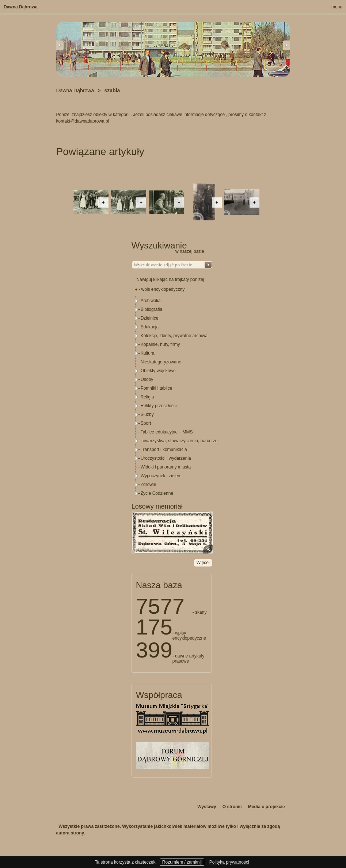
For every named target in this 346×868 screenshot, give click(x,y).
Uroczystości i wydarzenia (166, 458)
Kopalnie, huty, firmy (160, 344)
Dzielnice (150, 318)
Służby (147, 414)
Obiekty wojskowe (158, 371)
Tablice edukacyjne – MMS (167, 432)
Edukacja (150, 327)
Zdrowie (149, 485)
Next (286, 45)
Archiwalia (151, 301)
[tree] (172, 397)
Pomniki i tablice (157, 388)
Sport (146, 423)
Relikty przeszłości (159, 406)
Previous (60, 45)
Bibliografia (151, 309)
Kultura (148, 353)
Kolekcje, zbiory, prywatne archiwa (174, 336)
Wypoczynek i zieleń (161, 476)
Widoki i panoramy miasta (166, 467)
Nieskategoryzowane (161, 362)
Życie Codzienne (157, 493)
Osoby (147, 379)
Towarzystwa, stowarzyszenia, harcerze (179, 441)
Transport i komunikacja (164, 450)
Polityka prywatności (229, 862)
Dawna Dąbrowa (21, 7)
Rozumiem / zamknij (182, 862)
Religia (147, 397)
